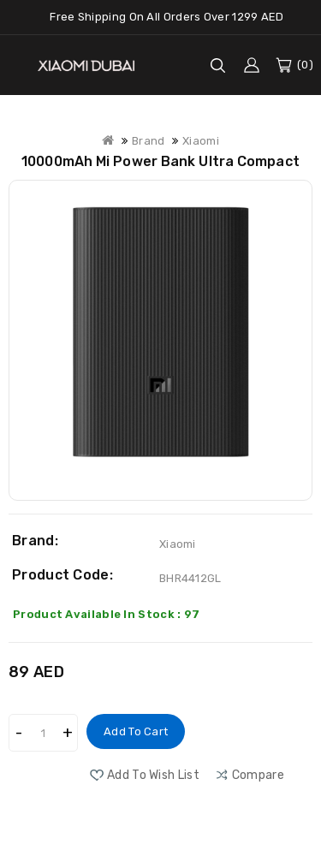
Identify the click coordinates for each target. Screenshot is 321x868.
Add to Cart (136, 731)
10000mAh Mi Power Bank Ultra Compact (160, 161)
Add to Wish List (153, 775)
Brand (149, 141)
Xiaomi (201, 141)
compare (258, 775)
